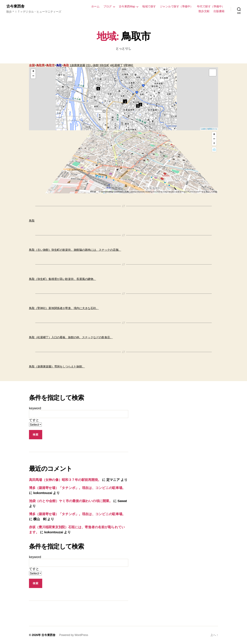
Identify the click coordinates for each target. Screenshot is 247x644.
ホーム (95, 6)
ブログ (108, 6)
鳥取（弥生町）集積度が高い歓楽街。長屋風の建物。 (63, 279)
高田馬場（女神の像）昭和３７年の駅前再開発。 (65, 480)
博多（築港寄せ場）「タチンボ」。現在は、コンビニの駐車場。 (77, 488)
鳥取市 (50, 65)
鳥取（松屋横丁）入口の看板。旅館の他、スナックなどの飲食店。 (71, 337)
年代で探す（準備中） (211, 6)
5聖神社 (128, 65)
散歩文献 (204, 11)
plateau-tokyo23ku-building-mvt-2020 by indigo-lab (151, 192)
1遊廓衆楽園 (78, 65)
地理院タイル (212, 129)
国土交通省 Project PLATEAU (184, 192)
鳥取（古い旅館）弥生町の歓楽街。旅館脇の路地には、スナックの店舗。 (75, 250)
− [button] (33, 76)
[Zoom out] (214, 139)
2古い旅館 (92, 65)
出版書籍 (219, 11)
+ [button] (33, 71)
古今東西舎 (15, 6)
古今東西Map (127, 6)
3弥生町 (104, 65)
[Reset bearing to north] (214, 143)
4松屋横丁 (116, 65)
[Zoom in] (214, 134)
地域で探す (149, 6)
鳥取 (59, 65)
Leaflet (203, 129)
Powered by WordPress (74, 635)
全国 (32, 65)
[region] (123, 162)
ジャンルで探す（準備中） (176, 6)
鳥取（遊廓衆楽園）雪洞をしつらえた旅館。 (57, 367)
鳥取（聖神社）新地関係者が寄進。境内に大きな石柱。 (64, 308)
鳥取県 (40, 65)
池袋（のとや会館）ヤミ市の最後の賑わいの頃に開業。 (71, 501)
